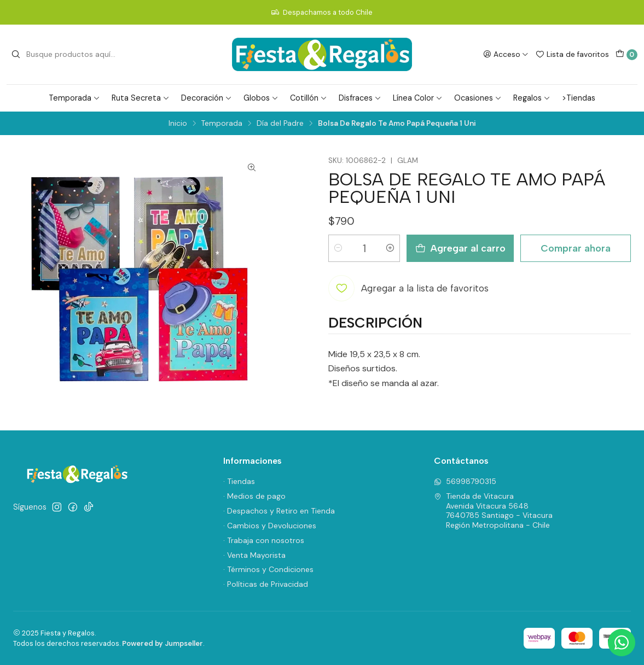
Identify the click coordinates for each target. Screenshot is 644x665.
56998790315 (465, 481)
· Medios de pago (254, 496)
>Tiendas (579, 98)
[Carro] (626, 55)
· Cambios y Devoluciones (270, 526)
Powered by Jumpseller (163, 643)
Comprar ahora (576, 248)
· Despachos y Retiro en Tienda (279, 511)
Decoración (207, 98)
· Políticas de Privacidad (266, 584)
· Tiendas (239, 481)
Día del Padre (280, 124)
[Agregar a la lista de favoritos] (408, 288)
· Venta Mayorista (254, 555)
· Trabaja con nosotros (264, 540)
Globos (261, 98)
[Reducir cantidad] (338, 248)
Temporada (74, 98)
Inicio (178, 124)
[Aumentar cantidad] (390, 248)
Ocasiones (478, 98)
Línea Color (418, 98)
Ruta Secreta (141, 98)
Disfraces (360, 98)
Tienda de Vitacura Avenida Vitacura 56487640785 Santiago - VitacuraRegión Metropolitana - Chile (493, 511)
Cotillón (309, 98)
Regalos (532, 98)
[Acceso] (506, 54)
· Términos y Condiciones (268, 569)
